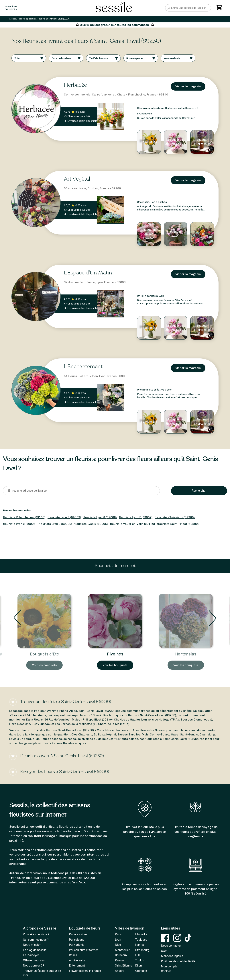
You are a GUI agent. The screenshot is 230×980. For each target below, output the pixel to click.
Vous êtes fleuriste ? (36, 934)
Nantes (140, 945)
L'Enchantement (83, 367)
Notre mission (32, 945)
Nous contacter (171, 946)
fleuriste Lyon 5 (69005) (91, 524)
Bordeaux (121, 955)
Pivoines (115, 654)
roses (72, 739)
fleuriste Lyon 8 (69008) (100, 517)
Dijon (139, 966)
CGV (164, 951)
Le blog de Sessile (35, 950)
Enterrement (77, 966)
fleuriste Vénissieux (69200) (175, 517)
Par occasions (78, 934)
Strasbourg (142, 950)
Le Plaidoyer (31, 955)
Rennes (120, 960)
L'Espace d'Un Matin (88, 273)
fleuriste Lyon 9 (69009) (55, 524)
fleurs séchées (51, 739)
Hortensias (186, 654)
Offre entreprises (34, 960)
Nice (118, 945)
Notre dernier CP (34, 966)
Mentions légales (172, 956)
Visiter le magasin (188, 86)
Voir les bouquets (44, 665)
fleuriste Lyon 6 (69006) (20, 524)
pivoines (87, 739)
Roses (73, 955)
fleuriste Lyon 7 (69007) (136, 517)
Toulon (140, 960)
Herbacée (75, 85)
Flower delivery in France (85, 971)
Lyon (118, 940)
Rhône (187, 711)
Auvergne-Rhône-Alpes (61, 711)
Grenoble (141, 971)
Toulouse (141, 940)
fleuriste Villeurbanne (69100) (24, 517)
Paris (118, 934)
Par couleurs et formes (84, 950)
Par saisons (77, 940)
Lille (138, 955)
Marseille (141, 934)
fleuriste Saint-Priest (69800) (178, 524)
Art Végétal (77, 179)
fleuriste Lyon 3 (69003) (64, 517)
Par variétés (77, 945)
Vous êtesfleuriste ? (11, 8)
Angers (120, 971)
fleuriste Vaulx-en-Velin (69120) (132, 524)
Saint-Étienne (124, 966)
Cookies (166, 971)
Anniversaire (77, 960)
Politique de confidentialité (178, 961)
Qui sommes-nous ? (36, 940)
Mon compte (169, 966)
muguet (108, 739)
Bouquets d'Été (45, 654)
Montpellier (122, 950)
